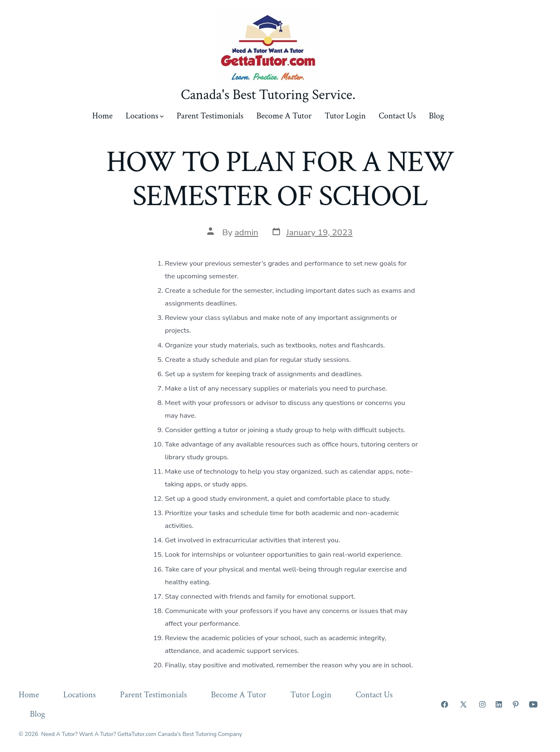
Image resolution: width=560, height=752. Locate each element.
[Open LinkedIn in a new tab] (499, 704)
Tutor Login (345, 116)
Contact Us (397, 116)
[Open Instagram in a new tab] (482, 704)
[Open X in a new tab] (463, 704)
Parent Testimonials (210, 116)
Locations (145, 116)
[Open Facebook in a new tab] (444, 704)
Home (102, 116)
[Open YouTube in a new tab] (533, 704)
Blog (436, 116)
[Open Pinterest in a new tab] (516, 704)
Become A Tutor (284, 116)
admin (247, 232)
